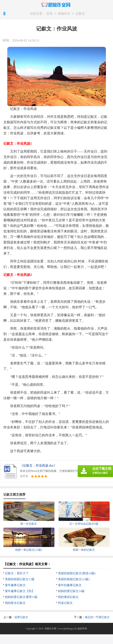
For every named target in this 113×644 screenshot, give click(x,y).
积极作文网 (50, 629)
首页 (49, 14)
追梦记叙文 (21, 617)
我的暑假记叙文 (68, 597)
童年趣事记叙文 (15, 585)
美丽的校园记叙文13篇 (20, 579)
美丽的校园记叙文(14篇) (74, 579)
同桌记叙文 (65, 603)
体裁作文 (64, 14)
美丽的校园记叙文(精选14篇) (77, 573)
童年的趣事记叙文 (70, 585)
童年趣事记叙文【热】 (20, 591)
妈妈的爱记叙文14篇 (71, 591)
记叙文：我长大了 (17, 573)
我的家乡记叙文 (15, 603)
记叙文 (80, 14)
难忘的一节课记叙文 (97, 617)
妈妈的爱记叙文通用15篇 (21, 597)
